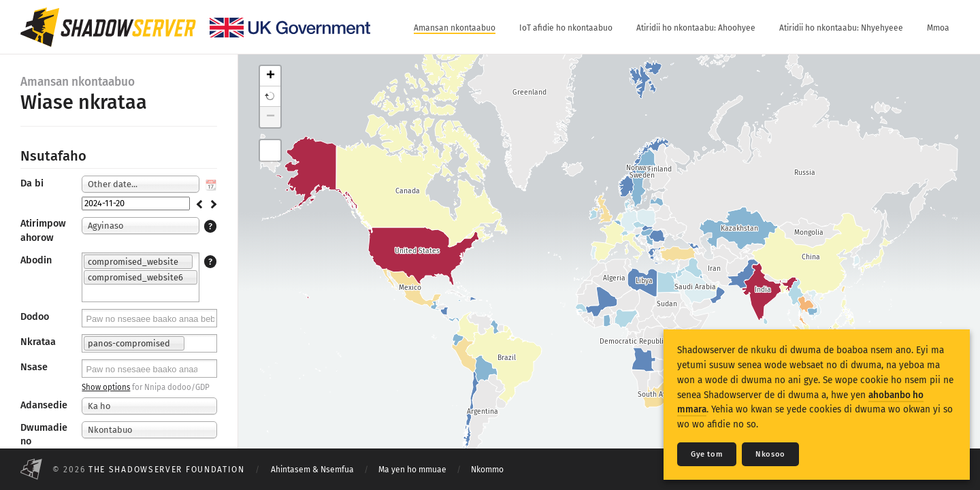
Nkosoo (770, 454)
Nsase (34, 367)
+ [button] (271, 76)
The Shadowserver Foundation (167, 470)
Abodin (36, 260)
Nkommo (487, 470)
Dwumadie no (44, 435)
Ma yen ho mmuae (412, 470)
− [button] (271, 117)
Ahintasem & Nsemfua (312, 470)
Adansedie (44, 405)
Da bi (32, 183)
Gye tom (707, 454)
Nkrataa (38, 342)
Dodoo (35, 317)
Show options (106, 387)
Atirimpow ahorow (43, 230)
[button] (270, 97)
